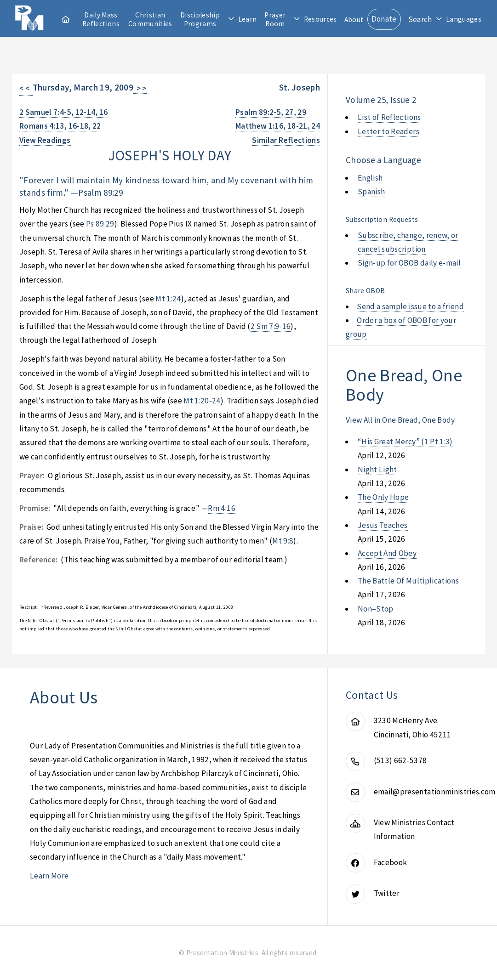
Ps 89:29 (100, 224)
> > (140, 88)
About (354, 20)
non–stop (376, 609)
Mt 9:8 (283, 541)
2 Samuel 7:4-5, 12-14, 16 (64, 112)
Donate (384, 19)
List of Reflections (389, 117)
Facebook (391, 862)
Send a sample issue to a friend (410, 306)
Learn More (49, 876)
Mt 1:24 (168, 299)
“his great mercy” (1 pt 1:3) (405, 442)
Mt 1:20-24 (202, 401)
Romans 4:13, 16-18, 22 (60, 126)
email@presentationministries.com (435, 792)
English (370, 178)
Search (420, 19)
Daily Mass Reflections (101, 19)
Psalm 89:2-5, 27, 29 (271, 112)
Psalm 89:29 (100, 193)
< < (26, 88)
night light (377, 470)
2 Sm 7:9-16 (271, 326)
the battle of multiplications (408, 581)
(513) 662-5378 (400, 760)
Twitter (387, 893)
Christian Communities (150, 19)
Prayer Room (275, 19)
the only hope (383, 497)
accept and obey (387, 553)
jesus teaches (383, 525)
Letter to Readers (388, 131)
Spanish (371, 192)
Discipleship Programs (200, 19)
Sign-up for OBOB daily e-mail (409, 263)
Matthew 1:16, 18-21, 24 (278, 126)
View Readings (45, 140)
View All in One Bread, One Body (400, 420)
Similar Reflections (286, 140)
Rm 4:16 (221, 508)
